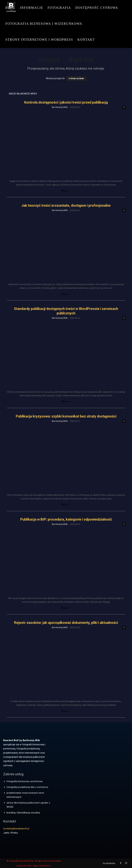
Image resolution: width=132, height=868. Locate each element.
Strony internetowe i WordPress (39, 40)
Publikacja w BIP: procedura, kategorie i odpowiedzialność (66, 519)
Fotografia (59, 8)
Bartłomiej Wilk (60, 107)
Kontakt (86, 40)
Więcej (66, 191)
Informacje (31, 8)
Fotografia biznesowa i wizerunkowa (44, 24)
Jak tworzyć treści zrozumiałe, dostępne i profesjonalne (66, 205)
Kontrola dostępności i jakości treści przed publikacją (66, 102)
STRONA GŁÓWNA (76, 79)
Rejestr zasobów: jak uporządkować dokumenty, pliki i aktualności (66, 623)
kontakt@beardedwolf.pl (16, 829)
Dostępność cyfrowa (97, 8)
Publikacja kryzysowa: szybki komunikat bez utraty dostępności (66, 416)
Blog (10, 8)
